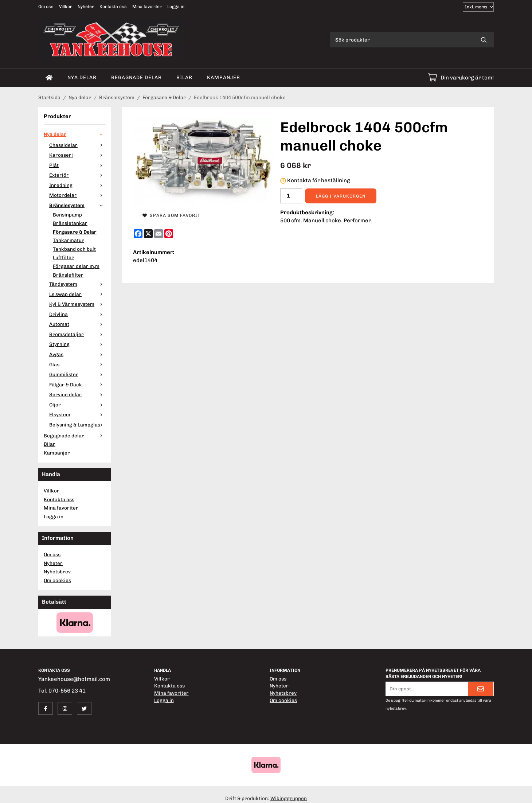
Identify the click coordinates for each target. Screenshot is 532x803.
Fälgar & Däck (77, 385)
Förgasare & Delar (75, 232)
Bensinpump (67, 215)
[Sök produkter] (402, 40)
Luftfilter (63, 257)
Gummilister (77, 374)
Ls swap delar (77, 294)
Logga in (176, 7)
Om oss (46, 7)
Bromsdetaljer (77, 334)
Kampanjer (224, 77)
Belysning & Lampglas (77, 425)
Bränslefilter (68, 275)
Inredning (77, 185)
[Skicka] (481, 689)
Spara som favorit (171, 215)
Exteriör (77, 175)
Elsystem (77, 414)
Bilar (184, 77)
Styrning (77, 344)
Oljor (77, 405)
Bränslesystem (77, 205)
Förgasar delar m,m (76, 266)
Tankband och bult (74, 249)
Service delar (77, 394)
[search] (484, 40)
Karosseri (77, 155)
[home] (49, 78)
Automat (77, 324)
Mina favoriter (147, 7)
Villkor (66, 7)
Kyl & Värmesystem (77, 304)
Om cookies (57, 580)
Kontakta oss (113, 7)
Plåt (77, 165)
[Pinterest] (169, 234)
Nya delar (82, 77)
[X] (148, 234)
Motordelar (77, 195)
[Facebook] (138, 234)
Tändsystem (77, 284)
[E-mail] (159, 234)
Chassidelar (77, 145)
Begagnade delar (136, 77)
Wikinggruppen (289, 798)
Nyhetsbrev (57, 572)
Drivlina (77, 314)
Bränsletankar (70, 223)
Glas (77, 365)
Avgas (77, 354)
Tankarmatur (69, 240)
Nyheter (86, 7)
